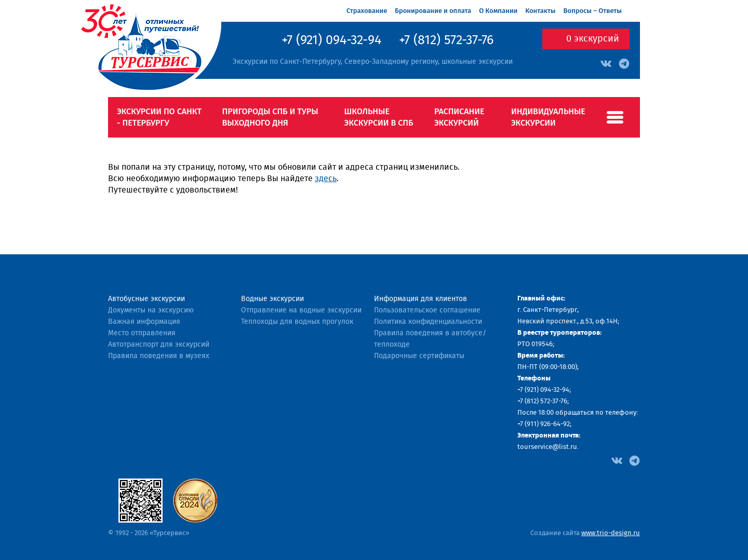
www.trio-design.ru (611, 533)
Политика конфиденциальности (428, 322)
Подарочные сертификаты (419, 356)
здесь (326, 179)
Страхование (367, 11)
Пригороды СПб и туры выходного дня (270, 117)
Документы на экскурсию (151, 310)
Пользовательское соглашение (427, 310)
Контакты (540, 11)
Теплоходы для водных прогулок (297, 322)
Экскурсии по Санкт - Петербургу (159, 117)
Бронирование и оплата (433, 11)
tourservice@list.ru (547, 447)
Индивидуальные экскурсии (548, 117)
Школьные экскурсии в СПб (379, 117)
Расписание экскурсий (459, 117)
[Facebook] (617, 460)
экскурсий (593, 39)
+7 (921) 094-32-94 (331, 40)
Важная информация (144, 322)
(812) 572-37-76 (546, 401)
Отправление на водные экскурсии (301, 310)
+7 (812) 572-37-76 (446, 40)
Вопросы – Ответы (592, 11)
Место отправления (142, 333)
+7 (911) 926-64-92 (544, 424)
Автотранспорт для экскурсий (159, 345)
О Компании (498, 11)
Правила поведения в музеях (159, 356)
